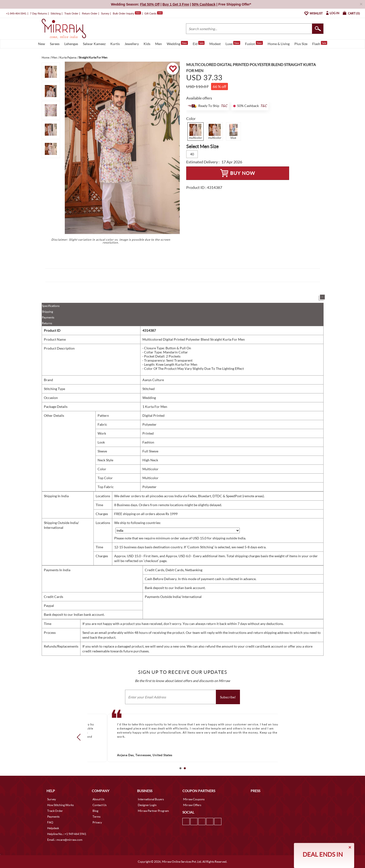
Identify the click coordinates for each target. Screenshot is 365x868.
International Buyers (151, 799)
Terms (96, 817)
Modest (215, 44)
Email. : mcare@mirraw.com (65, 840)
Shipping (47, 312)
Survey (105, 13)
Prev (80, 737)
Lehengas (71, 44)
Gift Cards (153, 13)
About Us (98, 799)
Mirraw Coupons (194, 799)
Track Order (71, 13)
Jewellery (132, 44)
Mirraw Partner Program (153, 811)
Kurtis (115, 44)
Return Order (90, 13)
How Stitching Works (60, 805)
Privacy (97, 822)
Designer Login (147, 805)
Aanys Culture (153, 380)
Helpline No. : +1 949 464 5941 (67, 834)
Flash (320, 43)
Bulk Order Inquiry (123, 13)
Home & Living (279, 44)
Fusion (254, 43)
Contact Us (100, 805)
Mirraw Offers (192, 805)
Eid (199, 43)
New (42, 44)
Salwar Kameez (94, 44)
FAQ (50, 822)
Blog (95, 811)
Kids (147, 44)
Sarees (55, 44)
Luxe (233, 43)
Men (159, 44)
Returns (47, 323)
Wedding (177, 43)
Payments (48, 317)
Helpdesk (53, 828)
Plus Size (301, 44)
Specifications (51, 306)
